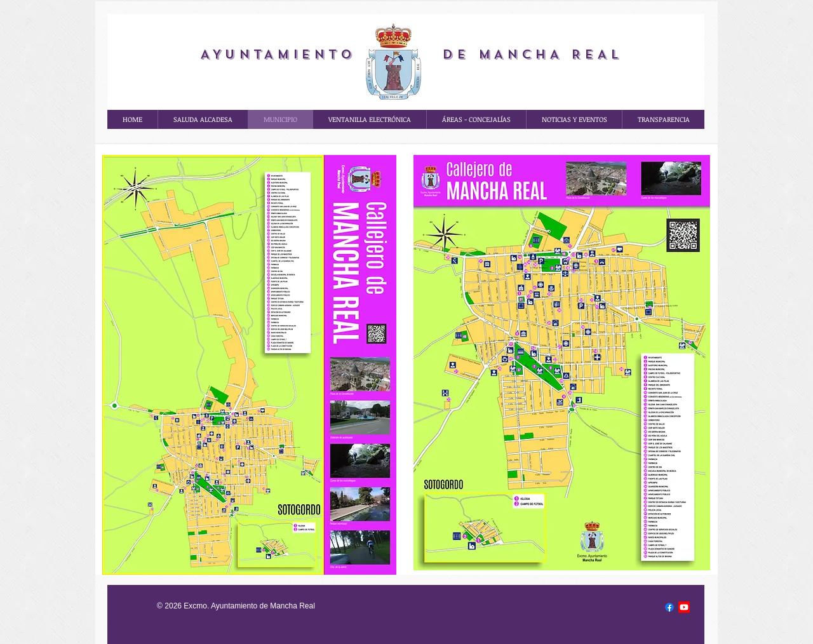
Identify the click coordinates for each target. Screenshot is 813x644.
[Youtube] (684, 607)
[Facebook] (669, 607)
